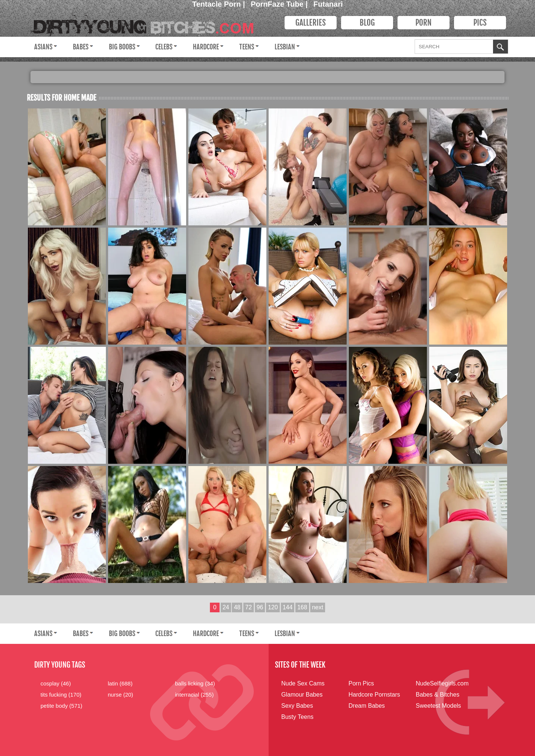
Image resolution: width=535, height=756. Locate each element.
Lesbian (285, 47)
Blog (367, 23)
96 (260, 607)
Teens (247, 47)
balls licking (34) (195, 683)
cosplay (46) (56, 683)
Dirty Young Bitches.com (147, 24)
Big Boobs (122, 47)
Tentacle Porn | (220, 4)
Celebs (164, 47)
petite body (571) (61, 706)
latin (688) (120, 683)
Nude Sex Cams (303, 683)
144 (288, 607)
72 (249, 607)
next (318, 607)
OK (500, 48)
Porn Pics (361, 683)
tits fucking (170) (61, 695)
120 (273, 607)
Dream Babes (367, 706)
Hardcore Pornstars (374, 695)
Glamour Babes (302, 695)
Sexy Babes (297, 706)
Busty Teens (297, 717)
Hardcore (206, 47)
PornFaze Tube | (280, 4)
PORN (424, 23)
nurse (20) (120, 695)
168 (302, 607)
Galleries (311, 23)
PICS (480, 23)
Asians (43, 47)
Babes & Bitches (437, 695)
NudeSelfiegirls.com (442, 683)
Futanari (328, 4)
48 (237, 607)
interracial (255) (194, 695)
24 (226, 607)
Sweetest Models (438, 706)
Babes (81, 47)
